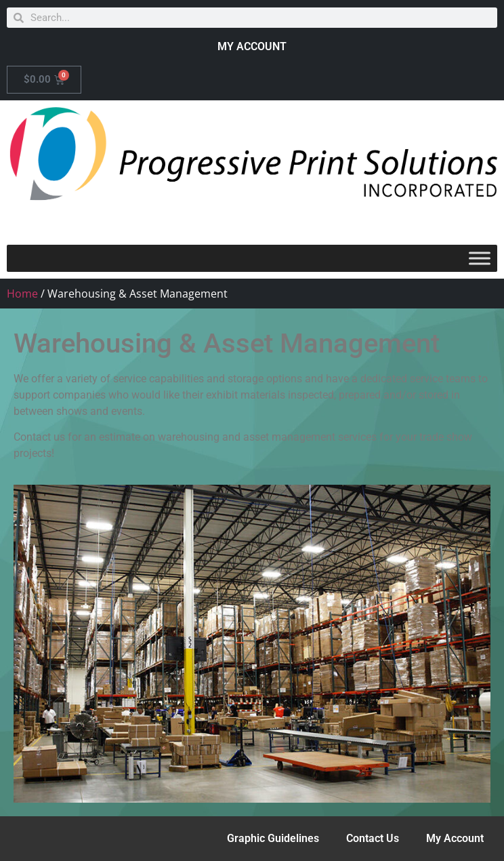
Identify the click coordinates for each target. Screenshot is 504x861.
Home (22, 294)
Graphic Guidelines (273, 838)
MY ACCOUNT (252, 46)
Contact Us (373, 838)
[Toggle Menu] (480, 258)
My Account (455, 838)
